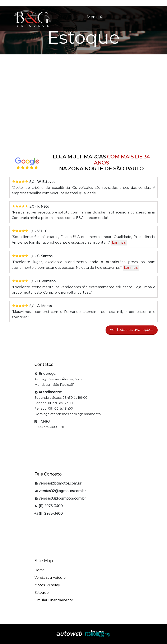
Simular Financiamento (54, 600)
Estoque (42, 593)
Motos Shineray (47, 585)
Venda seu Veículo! (50, 578)
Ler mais (119, 242)
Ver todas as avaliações (132, 330)
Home (40, 570)
